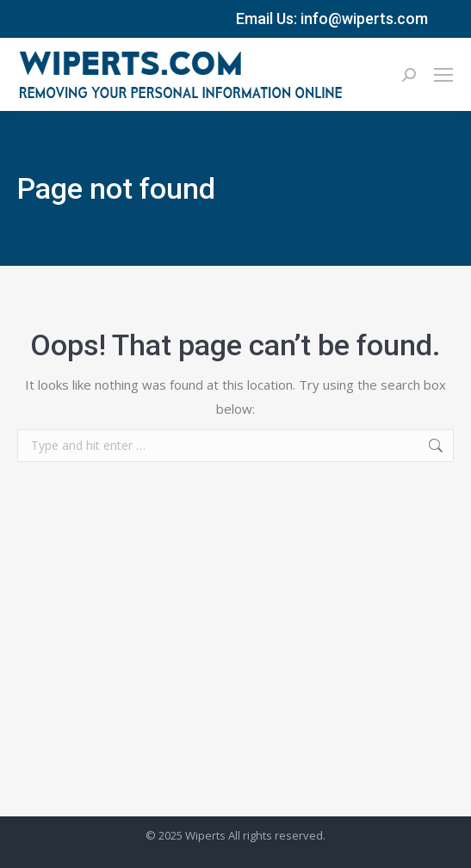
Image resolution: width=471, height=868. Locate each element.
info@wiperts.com (364, 18)
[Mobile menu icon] (443, 75)
